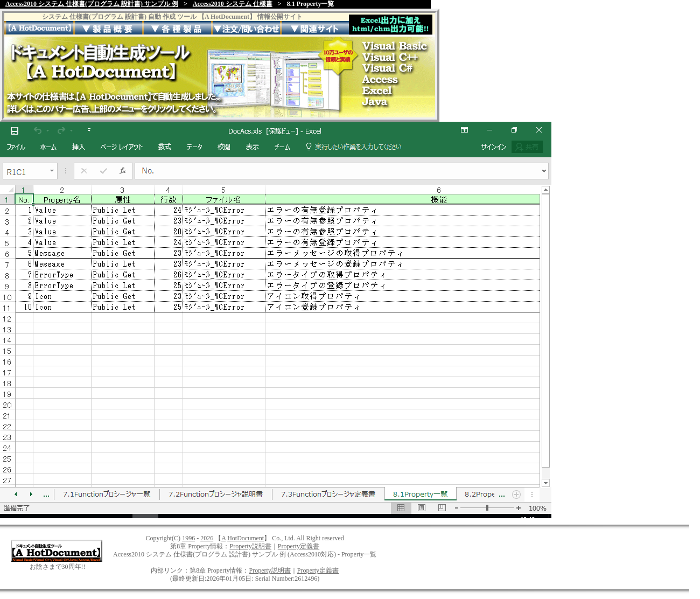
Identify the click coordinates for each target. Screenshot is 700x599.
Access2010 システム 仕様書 (233, 4)
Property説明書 (250, 546)
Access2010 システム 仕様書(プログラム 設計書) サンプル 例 (92, 4)
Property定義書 (299, 546)
